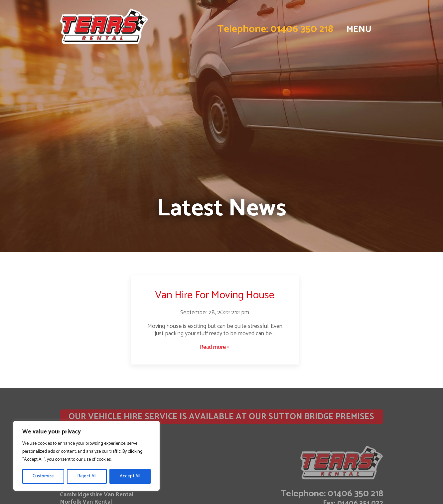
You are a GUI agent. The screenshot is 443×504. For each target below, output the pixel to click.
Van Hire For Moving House (215, 295)
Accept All (130, 476)
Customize (43, 476)
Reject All (87, 476)
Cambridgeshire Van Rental (97, 495)
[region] (86, 456)
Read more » (215, 347)
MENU (359, 29)
